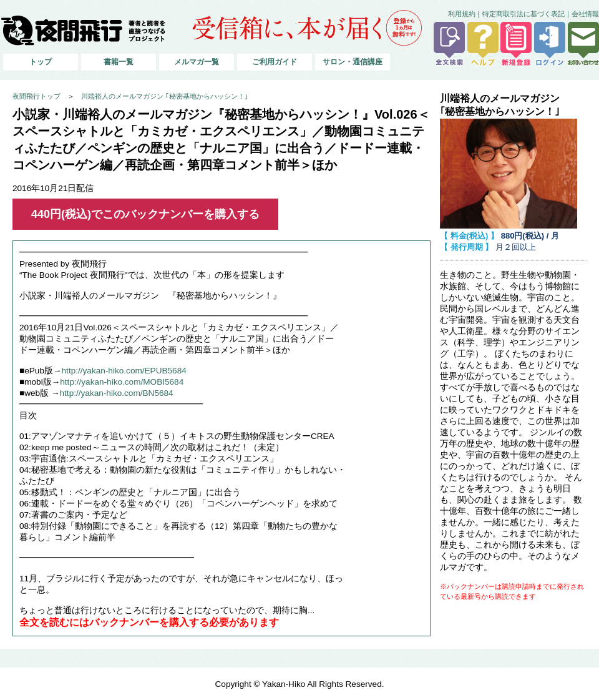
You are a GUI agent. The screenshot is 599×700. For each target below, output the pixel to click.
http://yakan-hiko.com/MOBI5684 (122, 382)
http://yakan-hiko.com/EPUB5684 (124, 371)
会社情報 (585, 14)
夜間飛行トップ (37, 96)
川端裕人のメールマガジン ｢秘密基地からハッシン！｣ (165, 96)
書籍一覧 (119, 62)
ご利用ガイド (275, 62)
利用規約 (462, 14)
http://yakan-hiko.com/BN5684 (117, 393)
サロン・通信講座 (353, 62)
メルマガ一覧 (197, 62)
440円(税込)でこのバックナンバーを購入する (145, 214)
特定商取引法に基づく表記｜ (527, 14)
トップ (41, 62)
